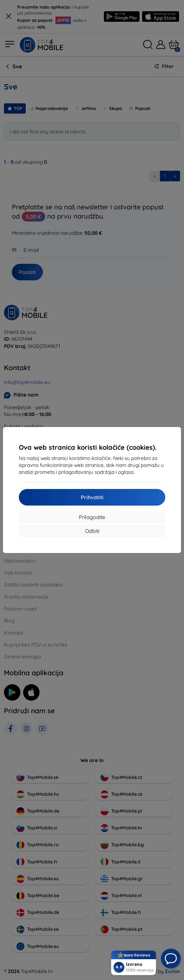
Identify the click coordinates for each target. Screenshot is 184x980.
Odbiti (92, 531)
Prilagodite (92, 517)
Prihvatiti (92, 497)
